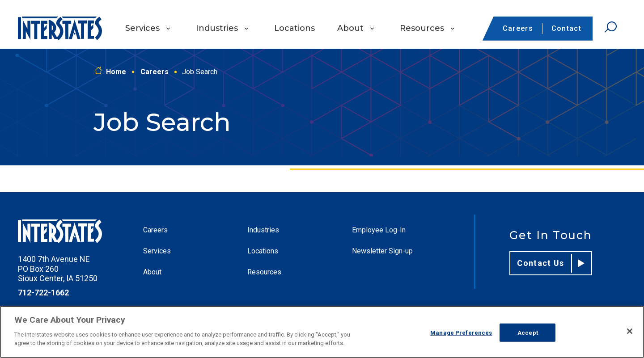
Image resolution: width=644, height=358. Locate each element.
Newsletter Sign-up (382, 251)
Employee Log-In (379, 230)
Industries (217, 28)
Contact (566, 28)
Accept (528, 332)
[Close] (630, 331)
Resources (422, 28)
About (350, 28)
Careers (518, 28)
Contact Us (551, 263)
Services (142, 28)
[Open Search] (610, 27)
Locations (294, 28)
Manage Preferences (461, 332)
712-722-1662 (43, 293)
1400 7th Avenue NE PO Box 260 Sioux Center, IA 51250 (58, 269)
